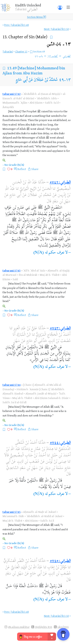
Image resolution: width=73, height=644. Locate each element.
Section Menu (36, 17)
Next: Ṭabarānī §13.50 (56, 29)
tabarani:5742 (12, 94)
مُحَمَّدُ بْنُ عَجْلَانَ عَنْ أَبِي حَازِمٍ (37, 80)
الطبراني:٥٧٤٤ (60, 443)
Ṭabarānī (8, 51)
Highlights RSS (44, 627)
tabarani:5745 (12, 512)
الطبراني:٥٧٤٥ (60, 561)
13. (25, 37)
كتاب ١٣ (53, 56)
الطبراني (67, 56)
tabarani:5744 (12, 385)
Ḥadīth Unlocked (28, 5)
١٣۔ (59, 44)
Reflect (22, 169)
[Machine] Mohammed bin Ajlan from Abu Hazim (34, 70)
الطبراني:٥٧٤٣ (60, 329)
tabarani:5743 (12, 270)
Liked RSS (63, 627)
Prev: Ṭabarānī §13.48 (17, 25)
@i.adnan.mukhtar (19, 627)
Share (35, 169)
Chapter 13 (21, 51)
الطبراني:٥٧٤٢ (60, 183)
